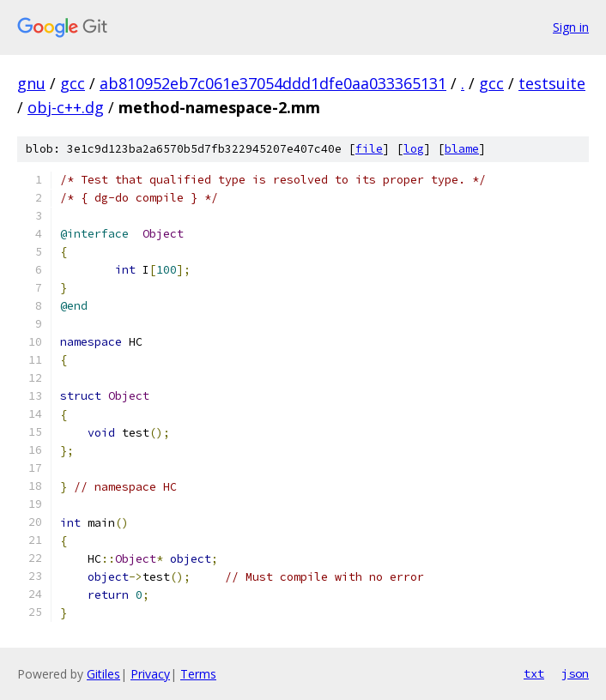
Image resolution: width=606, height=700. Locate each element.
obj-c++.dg (66, 107)
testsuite (552, 83)
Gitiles (103, 674)
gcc (73, 83)
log (414, 149)
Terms (198, 674)
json (575, 673)
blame (462, 149)
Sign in (571, 27)
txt (534, 673)
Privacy (150, 674)
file (369, 149)
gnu (31, 83)
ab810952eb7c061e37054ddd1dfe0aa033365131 (273, 83)
